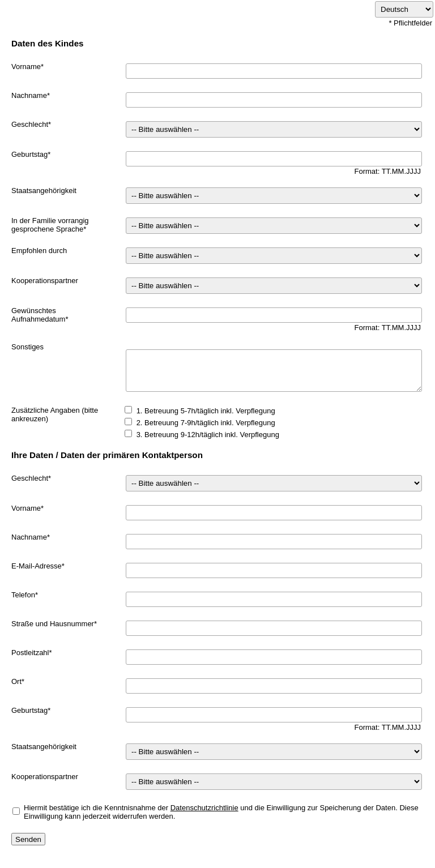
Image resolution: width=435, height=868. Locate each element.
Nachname (29, 95)
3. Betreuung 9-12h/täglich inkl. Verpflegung (208, 435)
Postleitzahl (30, 653)
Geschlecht (30, 124)
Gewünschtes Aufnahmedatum (38, 315)
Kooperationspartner (45, 281)
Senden (28, 839)
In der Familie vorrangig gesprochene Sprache (50, 225)
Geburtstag (29, 154)
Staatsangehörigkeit (44, 191)
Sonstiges (27, 347)
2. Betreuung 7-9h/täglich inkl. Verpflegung (206, 423)
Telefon (23, 595)
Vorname (26, 67)
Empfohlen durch (39, 251)
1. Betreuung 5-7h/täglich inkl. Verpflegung (206, 411)
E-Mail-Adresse (37, 566)
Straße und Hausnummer (53, 624)
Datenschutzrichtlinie (204, 808)
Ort (16, 681)
